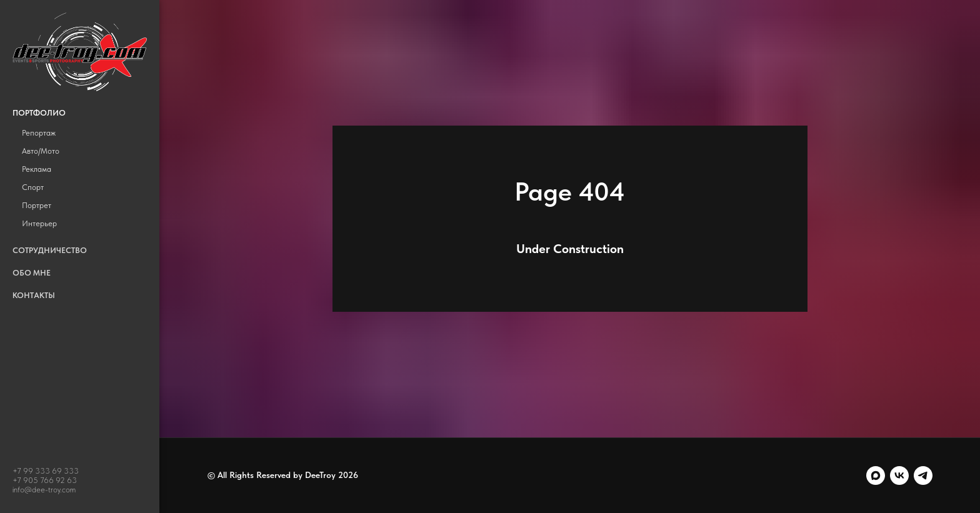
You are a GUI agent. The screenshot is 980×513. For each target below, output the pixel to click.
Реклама (37, 169)
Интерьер (39, 223)
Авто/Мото (41, 151)
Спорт (33, 187)
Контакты (34, 295)
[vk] (899, 476)
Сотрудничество (50, 250)
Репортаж (39, 133)
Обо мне (32, 273)
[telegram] (923, 476)
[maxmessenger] (876, 476)
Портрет (37, 205)
